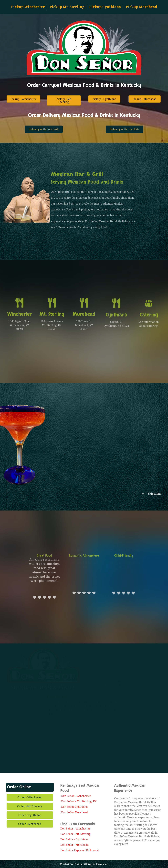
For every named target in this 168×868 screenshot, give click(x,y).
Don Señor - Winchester (76, 796)
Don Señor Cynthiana (74, 807)
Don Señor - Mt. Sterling (75, 834)
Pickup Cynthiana (105, 7)
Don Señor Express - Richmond (80, 850)
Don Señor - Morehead (74, 845)
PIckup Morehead (141, 7)
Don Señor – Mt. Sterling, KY (79, 801)
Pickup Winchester (28, 7)
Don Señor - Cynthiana (74, 839)
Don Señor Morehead (74, 812)
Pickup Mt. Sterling (67, 7)
